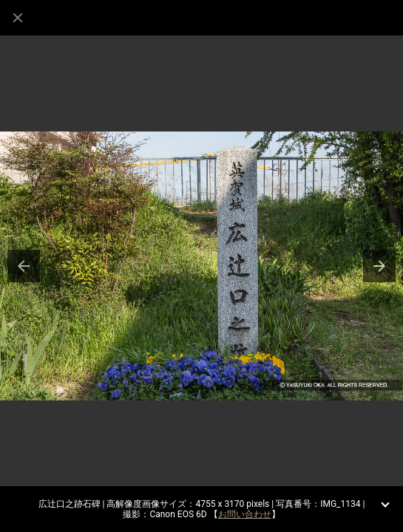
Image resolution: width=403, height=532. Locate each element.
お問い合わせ (245, 514)
